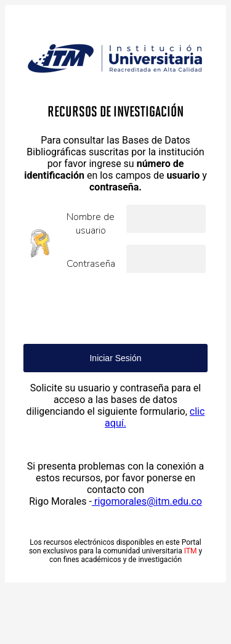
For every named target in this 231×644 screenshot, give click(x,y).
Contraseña (91, 264)
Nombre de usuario (91, 224)
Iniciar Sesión (115, 358)
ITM (191, 551)
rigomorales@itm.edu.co (147, 501)
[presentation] (117, 308)
